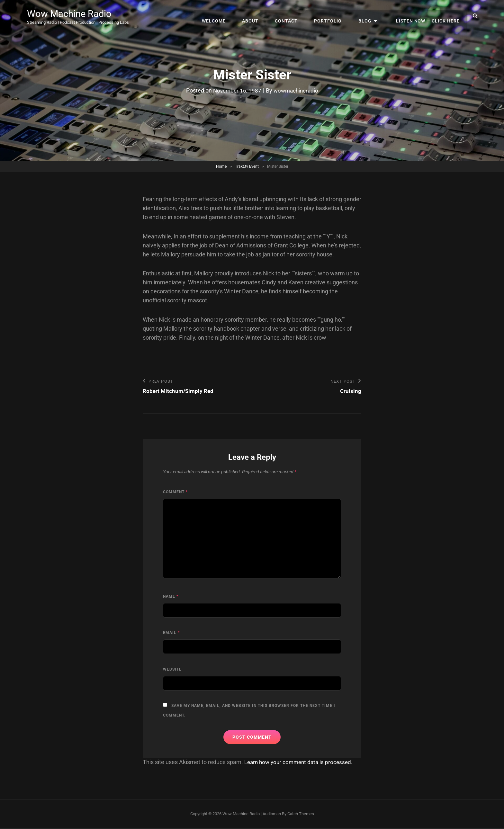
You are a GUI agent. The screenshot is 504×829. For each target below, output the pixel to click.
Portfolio (336, 16)
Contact (297, 16)
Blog (370, 16)
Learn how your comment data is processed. (301, 762)
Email (171, 633)
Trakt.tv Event (247, 166)
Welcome (229, 16)
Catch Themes (301, 814)
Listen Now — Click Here (429, 16)
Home (221, 166)
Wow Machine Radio (74, 13)
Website (172, 670)
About (263, 16)
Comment (175, 492)
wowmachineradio (297, 90)
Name (171, 597)
